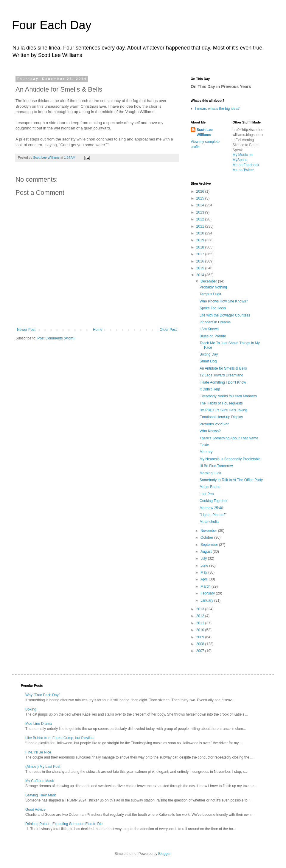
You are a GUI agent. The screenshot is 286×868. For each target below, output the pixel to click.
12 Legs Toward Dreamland (222, 375)
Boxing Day (209, 354)
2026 (201, 191)
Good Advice (35, 810)
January (207, 600)
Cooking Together (214, 501)
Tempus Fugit (210, 294)
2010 (201, 630)
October (207, 538)
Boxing (31, 709)
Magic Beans (210, 487)
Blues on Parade (213, 336)
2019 (201, 240)
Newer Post (26, 330)
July (204, 558)
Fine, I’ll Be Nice (38, 752)
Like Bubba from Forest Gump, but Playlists (60, 738)
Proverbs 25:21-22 (214, 424)
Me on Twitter (243, 170)
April (205, 579)
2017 (201, 254)
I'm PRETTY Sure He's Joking (223, 410)
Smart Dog (208, 361)
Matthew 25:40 (211, 508)
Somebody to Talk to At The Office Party (231, 480)
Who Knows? (210, 431)
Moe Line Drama (39, 724)
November (209, 531)
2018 (201, 247)
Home (98, 330)
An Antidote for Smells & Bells (223, 368)
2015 (201, 268)
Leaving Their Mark (41, 795)
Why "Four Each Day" (43, 695)
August (207, 552)
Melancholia (209, 522)
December (209, 281)
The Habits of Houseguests (221, 403)
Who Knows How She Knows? (224, 301)
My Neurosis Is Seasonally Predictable (230, 459)
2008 (201, 644)
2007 (201, 651)
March (206, 586)
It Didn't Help (210, 389)
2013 (201, 609)
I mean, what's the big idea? (217, 109)
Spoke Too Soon (213, 308)
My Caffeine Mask (40, 781)
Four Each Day (52, 25)
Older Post (168, 330)
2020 (201, 233)
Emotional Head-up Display (221, 417)
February (208, 593)
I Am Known (209, 329)
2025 (201, 198)
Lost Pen (207, 494)
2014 (201, 275)
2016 (201, 261)
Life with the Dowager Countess (225, 315)
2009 (201, 637)
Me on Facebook (246, 165)
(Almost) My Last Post (43, 767)
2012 (201, 616)
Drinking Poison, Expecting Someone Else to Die (64, 824)
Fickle (204, 445)
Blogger (164, 854)
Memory (206, 452)
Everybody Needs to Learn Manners (228, 396)
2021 (201, 226)
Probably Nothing (213, 287)
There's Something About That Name (229, 438)
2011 (201, 623)
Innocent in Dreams (215, 322)
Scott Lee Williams (205, 132)
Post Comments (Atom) (56, 338)
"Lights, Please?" (213, 515)
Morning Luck (210, 473)
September (210, 545)
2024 (201, 205)
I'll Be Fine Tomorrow (216, 466)
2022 (201, 219)
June (205, 566)
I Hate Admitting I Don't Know (223, 382)
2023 (201, 212)
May (204, 572)
